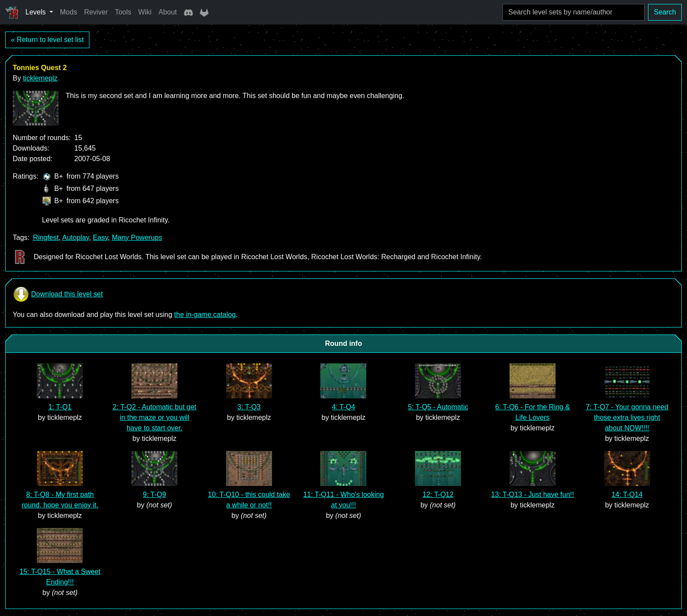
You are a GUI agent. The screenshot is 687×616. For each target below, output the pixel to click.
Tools (123, 12)
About (168, 12)
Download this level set (58, 294)
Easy (100, 238)
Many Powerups (137, 238)
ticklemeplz (40, 78)
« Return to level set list (47, 40)
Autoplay (76, 238)
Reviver (96, 12)
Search (665, 12)
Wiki (145, 12)
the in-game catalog (205, 315)
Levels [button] (37, 12)
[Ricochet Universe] (12, 12)
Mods (69, 12)
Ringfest (46, 238)
